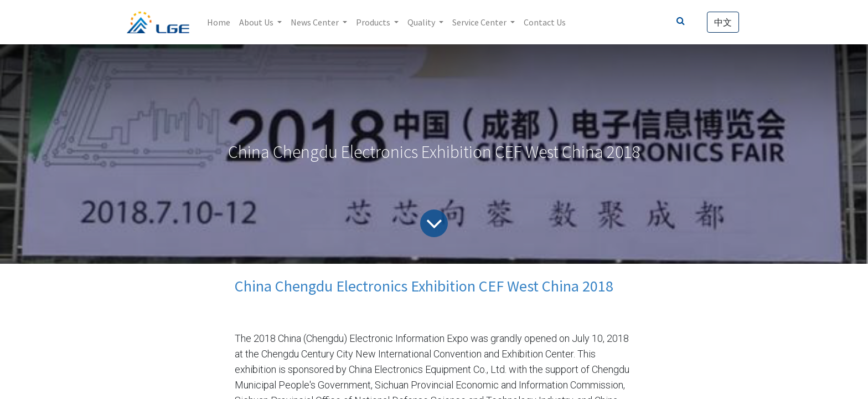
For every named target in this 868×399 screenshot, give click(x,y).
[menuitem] (219, 22)
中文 (723, 22)
